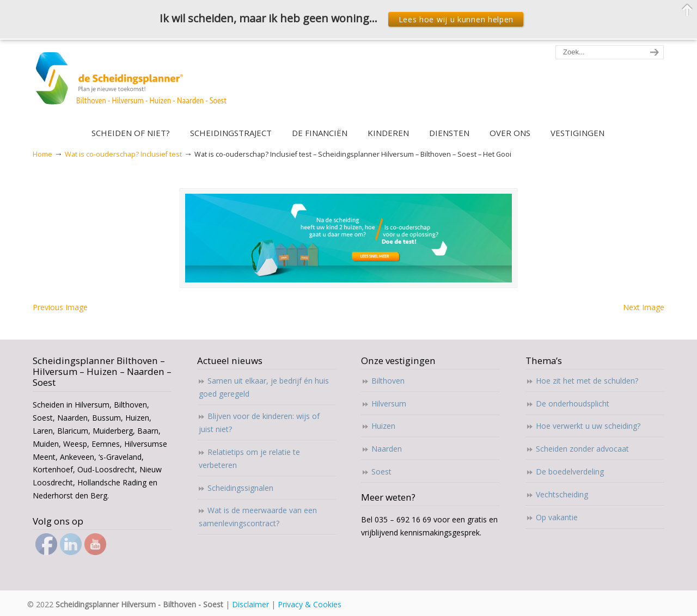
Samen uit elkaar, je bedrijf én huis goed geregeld (264, 387)
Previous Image (60, 307)
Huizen (383, 426)
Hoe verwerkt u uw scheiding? (588, 426)
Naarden (387, 449)
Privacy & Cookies (310, 604)
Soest (381, 472)
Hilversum (389, 404)
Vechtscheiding (562, 494)
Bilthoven (388, 381)
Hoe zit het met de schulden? (587, 381)
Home (42, 154)
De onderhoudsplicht (573, 404)
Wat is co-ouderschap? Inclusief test (123, 154)
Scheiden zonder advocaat (582, 449)
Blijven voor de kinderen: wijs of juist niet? (259, 423)
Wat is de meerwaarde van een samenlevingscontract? (258, 517)
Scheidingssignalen (240, 488)
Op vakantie (557, 517)
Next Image (644, 307)
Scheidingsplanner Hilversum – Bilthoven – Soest (135, 85)
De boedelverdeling (570, 472)
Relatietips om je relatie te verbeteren (249, 458)
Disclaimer (250, 604)
